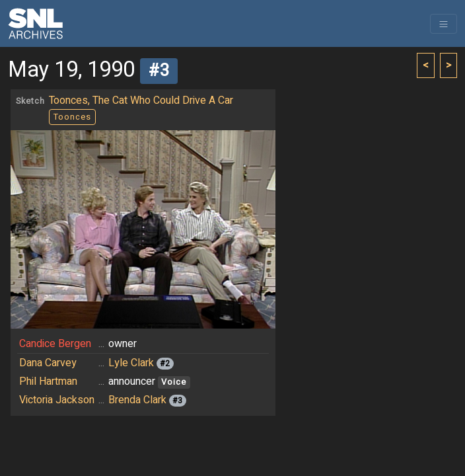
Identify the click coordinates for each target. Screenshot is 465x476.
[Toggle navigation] (444, 24)
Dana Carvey (48, 363)
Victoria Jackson (57, 400)
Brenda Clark (137, 400)
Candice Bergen (55, 344)
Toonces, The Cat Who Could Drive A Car (141, 100)
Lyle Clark (131, 363)
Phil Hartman (48, 381)
